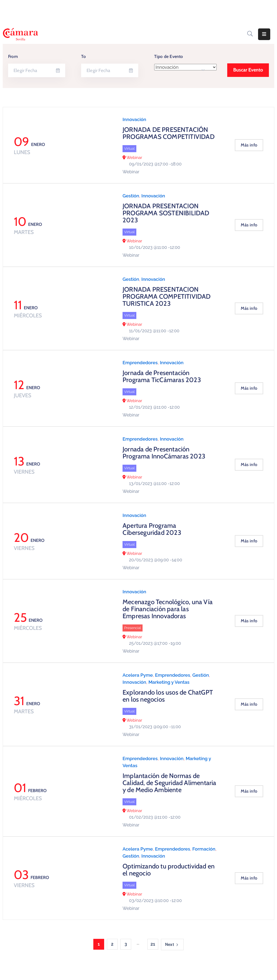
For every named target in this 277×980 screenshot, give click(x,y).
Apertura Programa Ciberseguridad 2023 (152, 529)
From (13, 56)
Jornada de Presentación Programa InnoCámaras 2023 (164, 453)
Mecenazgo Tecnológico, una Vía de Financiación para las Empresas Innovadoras (168, 609)
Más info (249, 145)
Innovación (134, 119)
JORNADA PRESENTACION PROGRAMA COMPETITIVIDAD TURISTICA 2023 (167, 296)
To (83, 56)
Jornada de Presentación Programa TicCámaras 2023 (162, 376)
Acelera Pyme (138, 675)
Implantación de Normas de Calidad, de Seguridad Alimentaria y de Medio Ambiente (169, 783)
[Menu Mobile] (264, 34)
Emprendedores (140, 363)
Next (172, 945)
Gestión (131, 196)
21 (153, 944)
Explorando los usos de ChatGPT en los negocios (168, 696)
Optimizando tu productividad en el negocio (169, 870)
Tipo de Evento (169, 56)
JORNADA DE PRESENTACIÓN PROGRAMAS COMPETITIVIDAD (169, 133)
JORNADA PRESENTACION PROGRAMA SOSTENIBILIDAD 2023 (166, 213)
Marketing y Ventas (169, 682)
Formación (204, 849)
